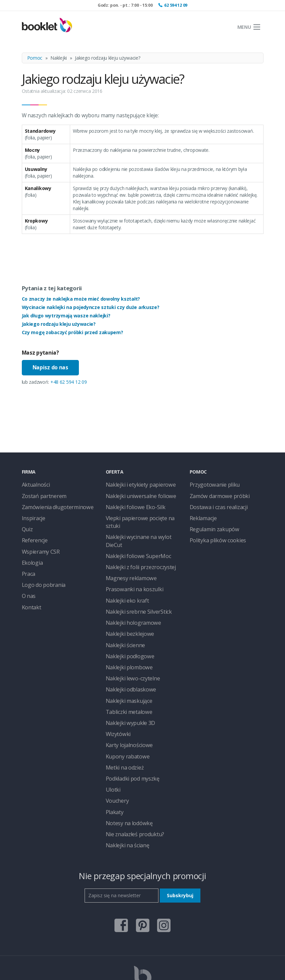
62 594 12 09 (176, 5)
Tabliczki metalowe (126, 676)
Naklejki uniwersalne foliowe (135, 495)
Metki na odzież (122, 726)
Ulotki (112, 746)
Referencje (33, 535)
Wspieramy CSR (38, 545)
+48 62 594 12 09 (69, 382)
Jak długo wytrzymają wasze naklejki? (66, 316)
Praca (28, 565)
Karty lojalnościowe (126, 706)
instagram (164, 873)
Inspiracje (32, 515)
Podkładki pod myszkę (129, 736)
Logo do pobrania (41, 575)
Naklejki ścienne (123, 615)
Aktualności (34, 484)
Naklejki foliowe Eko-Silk (131, 505)
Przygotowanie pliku (211, 484)
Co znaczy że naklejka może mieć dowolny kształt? (81, 299)
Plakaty (113, 766)
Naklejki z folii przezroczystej (136, 545)
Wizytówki (116, 696)
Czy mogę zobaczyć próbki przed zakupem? (73, 332)
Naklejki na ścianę (124, 796)
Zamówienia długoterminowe (53, 505)
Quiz (27, 525)
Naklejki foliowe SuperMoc (134, 535)
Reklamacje (202, 515)
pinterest (143, 873)
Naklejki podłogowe (127, 625)
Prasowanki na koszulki (130, 565)
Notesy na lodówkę (126, 776)
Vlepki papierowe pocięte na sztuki (141, 515)
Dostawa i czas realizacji (215, 505)
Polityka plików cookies (214, 535)
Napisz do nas (50, 367)
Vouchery (115, 756)
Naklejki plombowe (126, 635)
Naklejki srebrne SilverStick (133, 585)
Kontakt (30, 595)
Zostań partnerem (41, 495)
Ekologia (31, 555)
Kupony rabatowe (124, 716)
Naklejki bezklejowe (126, 605)
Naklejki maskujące (126, 665)
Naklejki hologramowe (129, 595)
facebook (121, 873)
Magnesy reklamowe (128, 555)
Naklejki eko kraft (124, 575)
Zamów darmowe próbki (216, 495)
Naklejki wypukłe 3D (127, 686)
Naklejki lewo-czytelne (129, 645)
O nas (28, 585)
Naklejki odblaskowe (127, 655)
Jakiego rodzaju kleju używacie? (59, 324)
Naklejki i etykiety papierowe (135, 484)
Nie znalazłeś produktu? (131, 786)
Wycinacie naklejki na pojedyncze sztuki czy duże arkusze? (91, 307)
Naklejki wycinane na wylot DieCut (141, 525)
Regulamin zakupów (211, 525)
